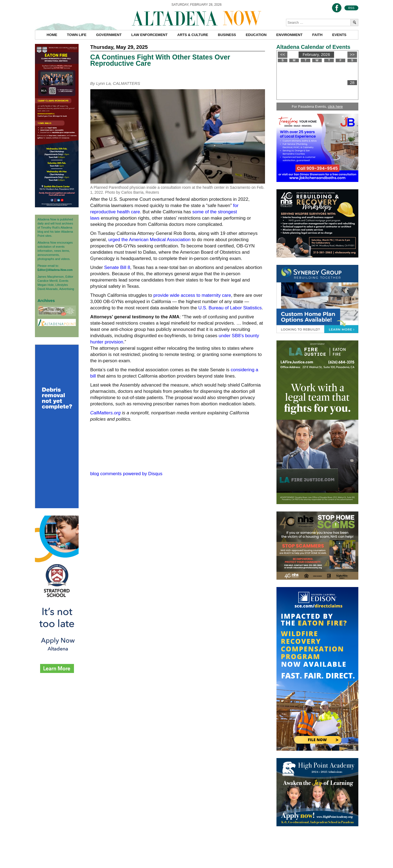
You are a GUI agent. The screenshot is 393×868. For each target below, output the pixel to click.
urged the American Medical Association (149, 240)
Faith (317, 35)
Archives (46, 300)
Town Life (77, 35)
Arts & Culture (193, 35)
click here (335, 107)
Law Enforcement (149, 35)
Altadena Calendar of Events (313, 47)
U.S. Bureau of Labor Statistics (230, 308)
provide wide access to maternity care (192, 295)
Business (227, 35)
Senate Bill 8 (117, 267)
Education (256, 35)
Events (339, 35)
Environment (289, 35)
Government (109, 35)
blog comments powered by (126, 474)
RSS (351, 8)
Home (52, 35)
